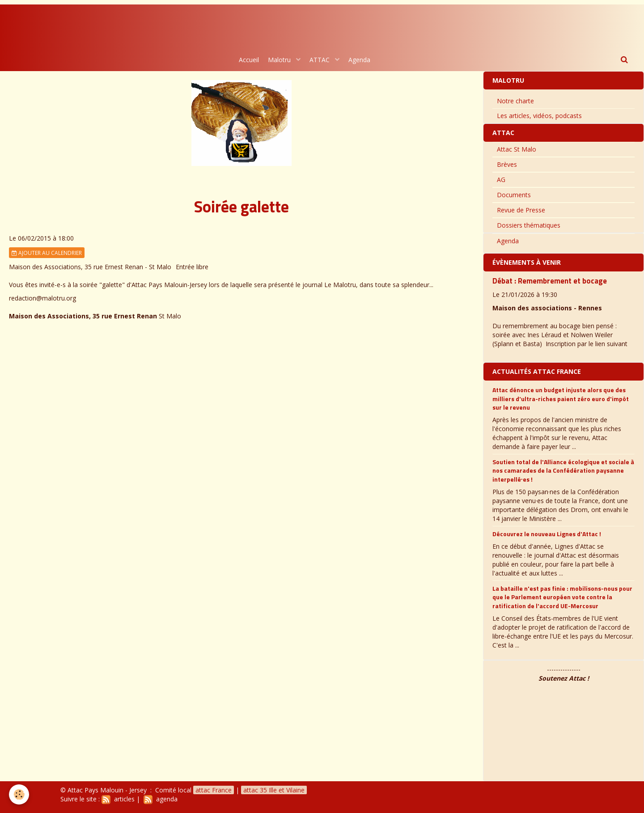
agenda (161, 799)
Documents (514, 195)
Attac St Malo (517, 149)
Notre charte (515, 101)
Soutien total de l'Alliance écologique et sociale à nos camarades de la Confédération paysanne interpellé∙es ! (563, 470)
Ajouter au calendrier (47, 253)
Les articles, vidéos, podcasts (539, 116)
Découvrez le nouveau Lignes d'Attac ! (547, 534)
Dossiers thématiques (529, 225)
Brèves (507, 164)
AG (501, 180)
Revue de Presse (521, 210)
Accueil (249, 60)
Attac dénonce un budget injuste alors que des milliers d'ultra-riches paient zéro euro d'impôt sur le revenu (561, 398)
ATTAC (320, 60)
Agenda (359, 60)
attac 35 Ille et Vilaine (274, 790)
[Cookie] (19, 794)
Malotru (280, 60)
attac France (214, 790)
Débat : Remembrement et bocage (550, 281)
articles (118, 799)
